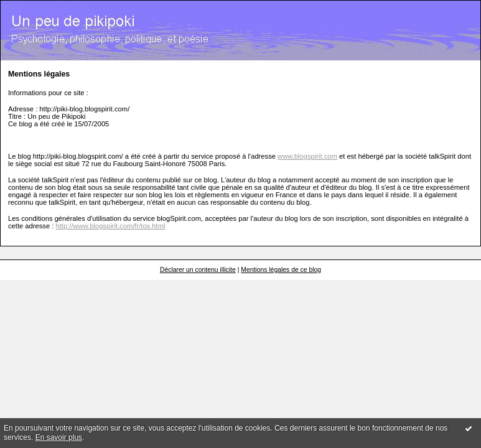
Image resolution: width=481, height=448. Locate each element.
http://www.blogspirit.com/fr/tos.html (111, 226)
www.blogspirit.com (307, 156)
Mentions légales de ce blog (281, 270)
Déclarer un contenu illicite (198, 270)
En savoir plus (59, 437)
